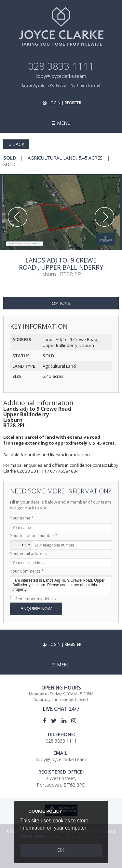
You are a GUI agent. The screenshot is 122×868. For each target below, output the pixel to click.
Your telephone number (34, 535)
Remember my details (36, 599)
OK (61, 850)
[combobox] (21, 545)
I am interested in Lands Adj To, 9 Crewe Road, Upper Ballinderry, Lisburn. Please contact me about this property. (61, 585)
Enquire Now (36, 609)
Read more (33, 837)
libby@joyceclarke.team (61, 76)
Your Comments (27, 571)
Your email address (28, 553)
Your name (22, 518)
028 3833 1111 (61, 66)
